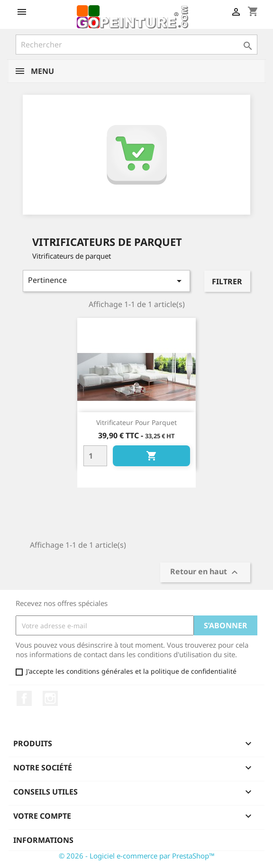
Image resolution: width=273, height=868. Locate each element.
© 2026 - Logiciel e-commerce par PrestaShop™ (137, 856)
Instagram (50, 698)
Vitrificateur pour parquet (136, 422)
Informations (43, 840)
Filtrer (227, 281)
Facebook (24, 698)
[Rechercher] (136, 45)
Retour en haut (205, 573)
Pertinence (106, 281)
